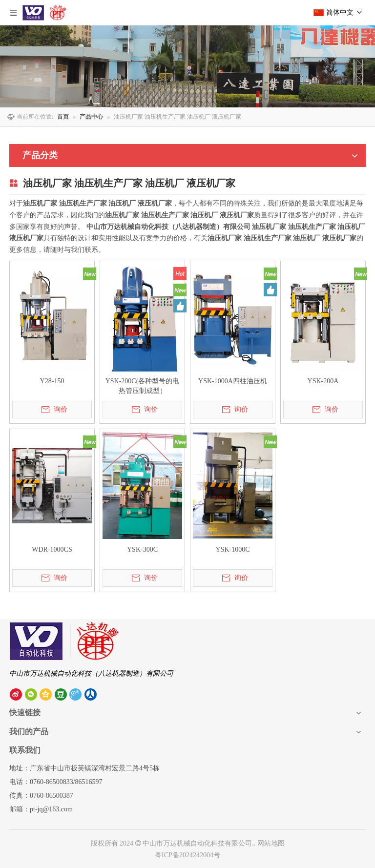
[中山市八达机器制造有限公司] (65, 641)
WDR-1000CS (52, 549)
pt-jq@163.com (51, 809)
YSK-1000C (232, 549)
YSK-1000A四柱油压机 (233, 381)
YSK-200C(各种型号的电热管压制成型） (143, 386)
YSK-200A (323, 381)
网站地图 (271, 843)
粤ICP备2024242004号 (187, 855)
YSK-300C (142, 549)
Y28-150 (52, 381)
